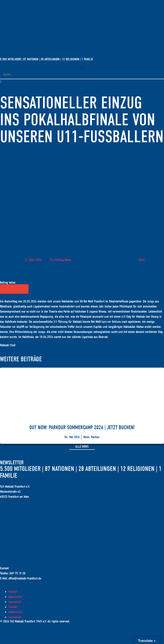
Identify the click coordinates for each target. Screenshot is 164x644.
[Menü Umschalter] (82, 68)
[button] (82, 82)
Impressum (15, 602)
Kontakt (13, 592)
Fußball (59, 260)
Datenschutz (15, 597)
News (68, 260)
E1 (51, 260)
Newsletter (12, 463)
